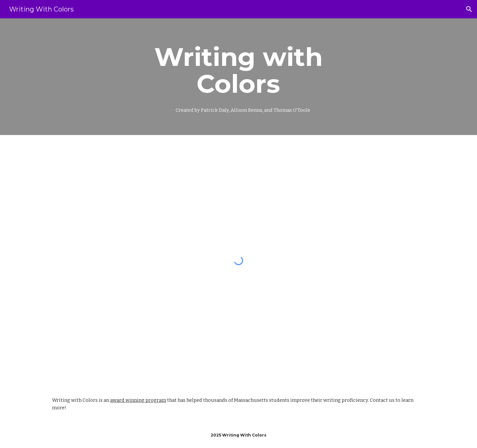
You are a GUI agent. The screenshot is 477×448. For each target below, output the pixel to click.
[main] (238, 77)
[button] (469, 9)
